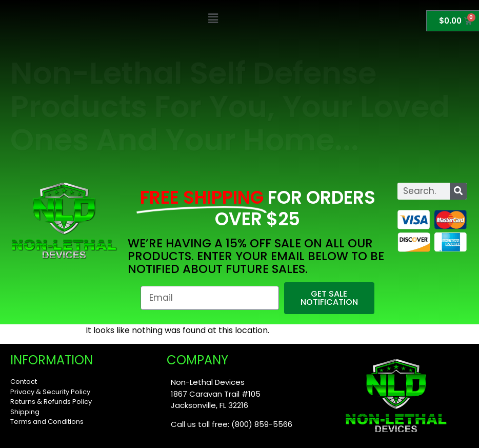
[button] (213, 19)
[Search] (458, 191)
